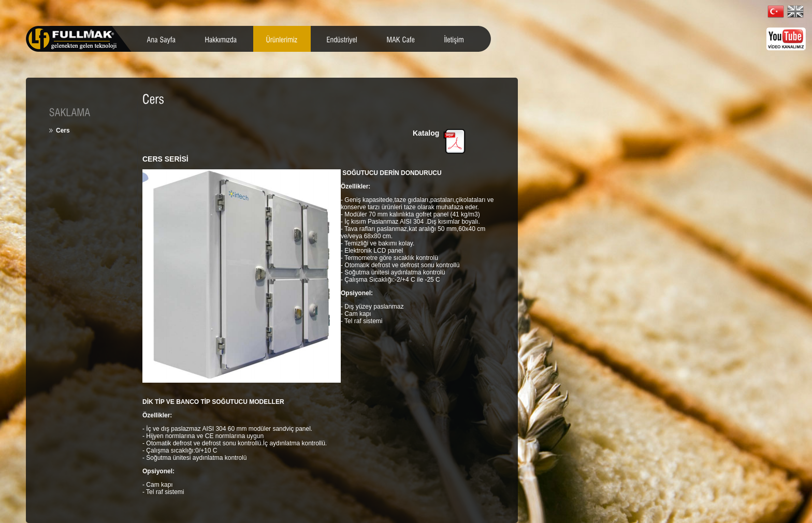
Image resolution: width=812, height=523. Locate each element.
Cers (63, 130)
